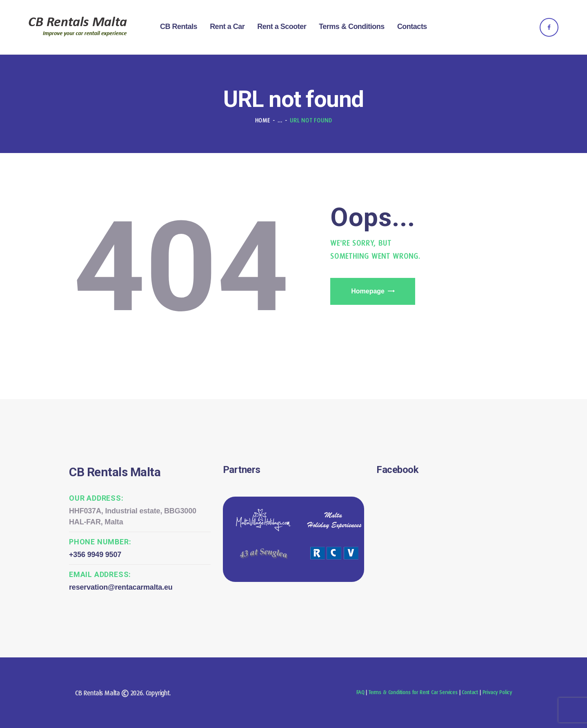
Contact (470, 692)
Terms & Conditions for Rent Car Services (413, 692)
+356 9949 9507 (95, 555)
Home (263, 120)
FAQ (360, 692)
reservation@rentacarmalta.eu (121, 587)
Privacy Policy (497, 692)
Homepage (368, 291)
